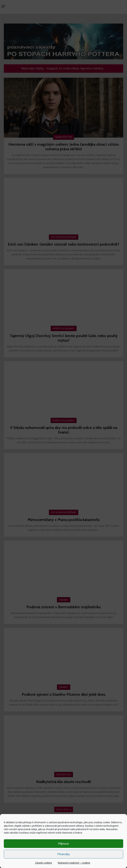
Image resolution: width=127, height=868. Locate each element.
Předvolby (64, 854)
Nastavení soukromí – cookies (74, 863)
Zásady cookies (43, 863)
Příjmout (63, 844)
